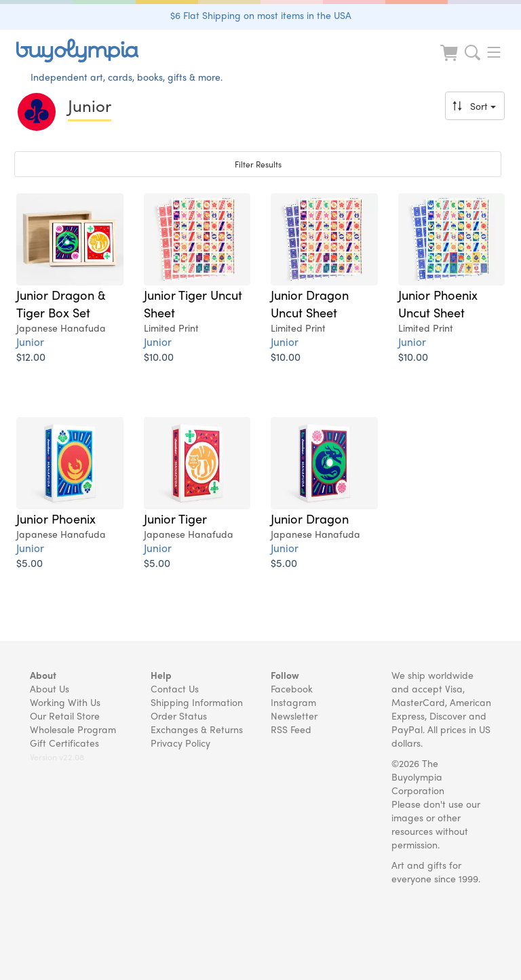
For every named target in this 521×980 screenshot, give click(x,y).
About (43, 675)
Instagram (293, 702)
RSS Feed (291, 729)
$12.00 (31, 356)
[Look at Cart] (450, 61)
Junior (30, 341)
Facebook (292, 688)
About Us (50, 688)
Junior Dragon (310, 518)
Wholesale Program (73, 729)
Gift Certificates (64, 743)
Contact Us (175, 688)
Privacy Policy (180, 743)
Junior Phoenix (56, 518)
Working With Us (65, 702)
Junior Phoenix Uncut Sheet (438, 303)
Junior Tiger (175, 518)
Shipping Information (197, 702)
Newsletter (294, 716)
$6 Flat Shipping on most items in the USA (261, 15)
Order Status (179, 716)
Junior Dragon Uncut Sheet (310, 303)
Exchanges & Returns (197, 729)
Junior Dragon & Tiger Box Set (61, 303)
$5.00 (30, 563)
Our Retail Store (65, 716)
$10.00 (159, 356)
